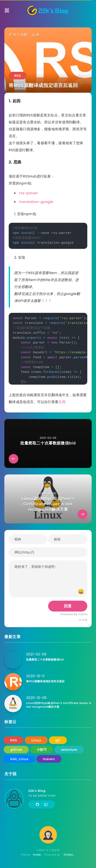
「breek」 (37, 855)
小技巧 (42, 750)
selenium (69, 750)
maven (49, 759)
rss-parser (29, 193)
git (58, 740)
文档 (62, 402)
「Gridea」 (68, 855)
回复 (68, 606)
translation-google (36, 202)
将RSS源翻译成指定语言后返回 (45, 681)
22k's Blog (37, 791)
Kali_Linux (19, 759)
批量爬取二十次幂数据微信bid (45, 659)
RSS (18, 76)
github (16, 750)
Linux (36, 740)
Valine (83, 614)
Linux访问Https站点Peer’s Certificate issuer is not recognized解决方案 (59, 705)
